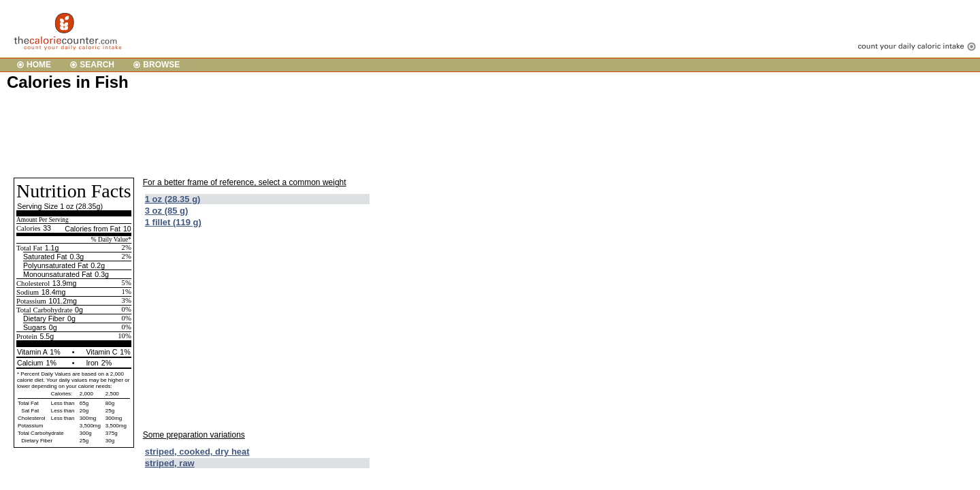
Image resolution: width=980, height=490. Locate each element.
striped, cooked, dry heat (197, 452)
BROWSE (161, 65)
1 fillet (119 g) (173, 222)
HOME (39, 65)
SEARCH (97, 65)
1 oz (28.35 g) (173, 199)
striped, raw (170, 463)
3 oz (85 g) (167, 211)
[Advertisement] (255, 133)
